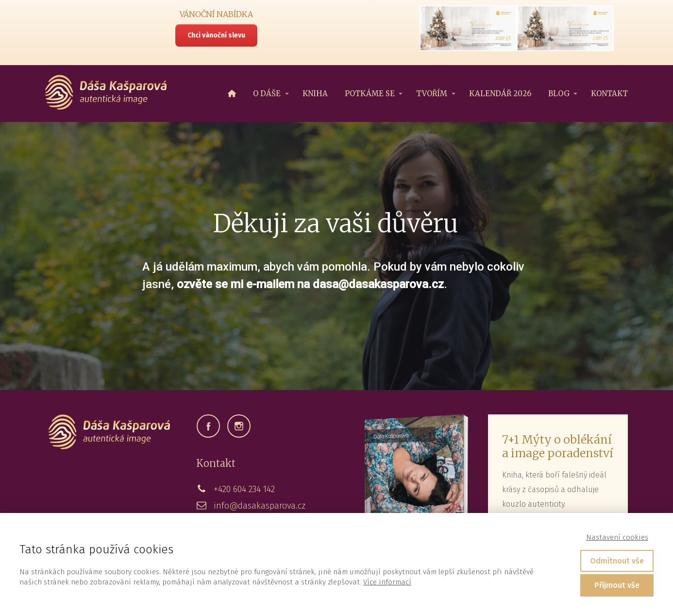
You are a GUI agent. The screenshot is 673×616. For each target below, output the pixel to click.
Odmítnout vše (617, 561)
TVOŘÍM (432, 94)
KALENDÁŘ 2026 (500, 94)
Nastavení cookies (617, 537)
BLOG (559, 94)
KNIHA (315, 94)
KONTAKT (609, 94)
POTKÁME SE (370, 94)
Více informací (387, 582)
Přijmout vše (617, 585)
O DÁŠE (267, 94)
